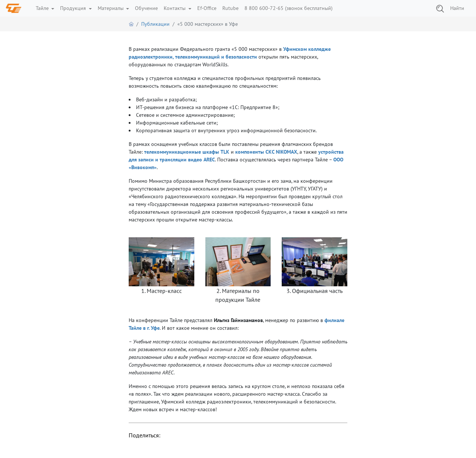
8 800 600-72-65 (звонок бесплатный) (289, 8)
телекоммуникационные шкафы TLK (187, 152)
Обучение (146, 8)
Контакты (175, 8)
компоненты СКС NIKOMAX (266, 152)
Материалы (111, 8)
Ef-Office (207, 8)
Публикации (155, 24)
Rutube (230, 8)
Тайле (43, 8)
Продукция (74, 8)
